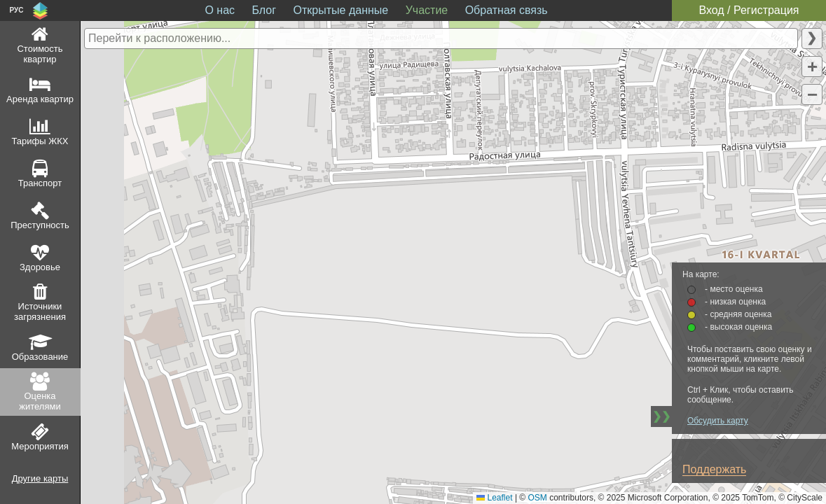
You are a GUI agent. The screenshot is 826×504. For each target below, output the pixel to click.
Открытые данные (341, 10)
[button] (812, 66)
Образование (40, 357)
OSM (538, 498)
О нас (220, 10)
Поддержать (714, 469)
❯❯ (661, 416)
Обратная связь (507, 10)
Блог (264, 10)
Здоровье (40, 267)
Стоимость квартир (40, 54)
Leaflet (494, 498)
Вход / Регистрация (749, 10)
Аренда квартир (40, 99)
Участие (427, 10)
